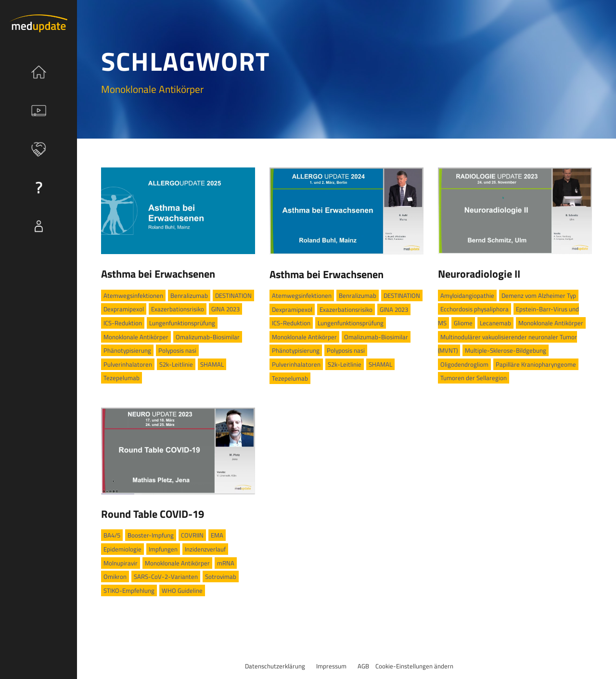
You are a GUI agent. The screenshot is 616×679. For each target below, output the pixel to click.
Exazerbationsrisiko (178, 309)
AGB (363, 666)
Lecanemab (495, 323)
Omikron (115, 577)
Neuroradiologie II (479, 274)
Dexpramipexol (124, 309)
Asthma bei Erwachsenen (158, 274)
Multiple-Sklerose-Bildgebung (506, 350)
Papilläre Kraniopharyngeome (536, 364)
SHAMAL (212, 364)
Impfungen (163, 549)
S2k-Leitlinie (176, 364)
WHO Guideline (182, 590)
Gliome (463, 323)
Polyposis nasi (177, 350)
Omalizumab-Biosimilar (208, 337)
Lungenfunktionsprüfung (182, 323)
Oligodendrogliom (464, 364)
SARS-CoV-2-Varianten (166, 577)
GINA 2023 (225, 309)
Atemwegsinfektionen (133, 295)
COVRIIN (192, 535)
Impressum (331, 666)
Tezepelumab (122, 378)
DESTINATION (233, 295)
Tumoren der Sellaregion (474, 378)
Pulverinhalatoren (128, 364)
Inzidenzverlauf (205, 549)
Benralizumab (189, 295)
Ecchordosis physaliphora (475, 309)
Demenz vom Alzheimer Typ (539, 295)
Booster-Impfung (151, 535)
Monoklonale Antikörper (136, 337)
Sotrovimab (221, 577)
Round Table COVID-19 (153, 514)
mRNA (226, 563)
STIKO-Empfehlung (129, 590)
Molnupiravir (121, 563)
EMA (217, 535)
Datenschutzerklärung (275, 666)
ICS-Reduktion (123, 323)
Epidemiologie (122, 549)
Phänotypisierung (127, 350)
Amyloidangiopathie (467, 295)
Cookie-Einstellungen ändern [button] (414, 666)
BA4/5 (112, 535)
